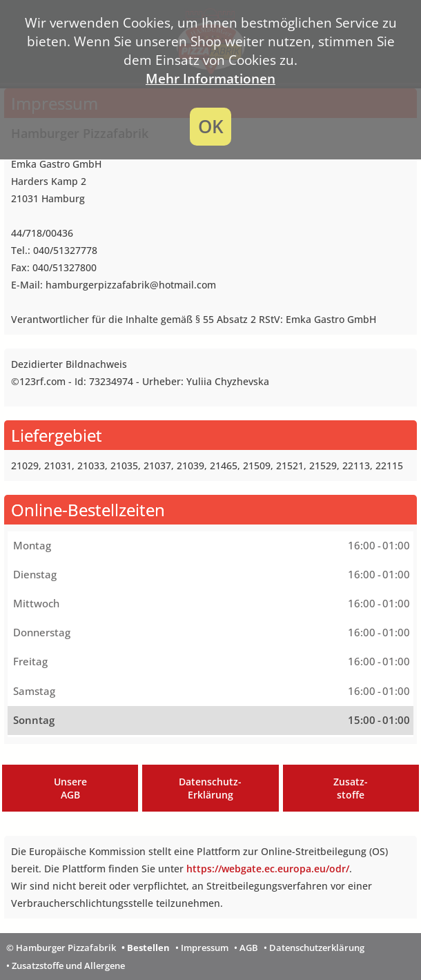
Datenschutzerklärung (317, 948)
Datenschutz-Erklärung (210, 788)
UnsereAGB (70, 788)
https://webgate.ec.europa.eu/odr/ (268, 869)
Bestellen (148, 948)
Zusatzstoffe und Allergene (68, 966)
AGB (249, 948)
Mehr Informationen (210, 78)
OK (211, 127)
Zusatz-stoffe (351, 788)
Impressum (205, 948)
